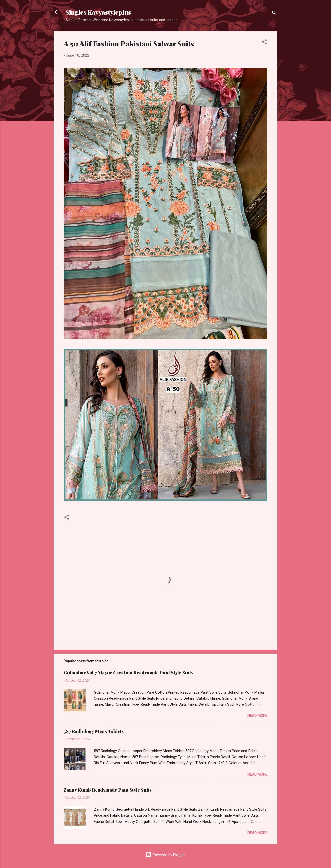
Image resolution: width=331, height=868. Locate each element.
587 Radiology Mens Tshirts (94, 731)
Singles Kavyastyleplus (98, 12)
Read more (257, 716)
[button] (264, 43)
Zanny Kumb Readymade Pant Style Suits (108, 790)
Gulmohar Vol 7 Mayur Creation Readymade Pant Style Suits (128, 673)
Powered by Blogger (166, 855)
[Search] (274, 14)
